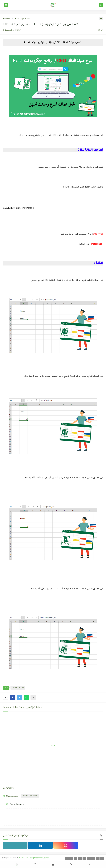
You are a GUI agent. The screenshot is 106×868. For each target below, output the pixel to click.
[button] (13, 697)
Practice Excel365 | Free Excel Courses (34, 858)
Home (7, 19)
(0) (101, 30)
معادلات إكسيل (22, 19)
